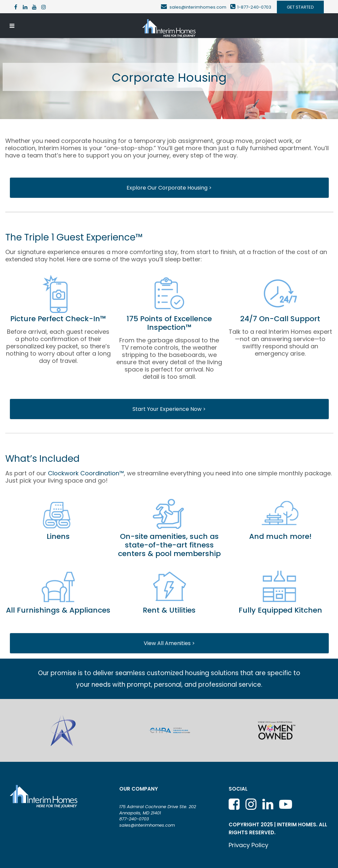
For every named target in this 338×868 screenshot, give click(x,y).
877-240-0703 (134, 819)
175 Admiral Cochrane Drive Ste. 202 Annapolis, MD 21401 (158, 810)
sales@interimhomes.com (200, 7)
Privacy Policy (248, 845)
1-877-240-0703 (254, 7)
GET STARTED (300, 7)
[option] (63, 730)
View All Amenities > (169, 643)
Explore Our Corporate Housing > (169, 188)
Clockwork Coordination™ (86, 473)
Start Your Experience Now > (169, 409)
